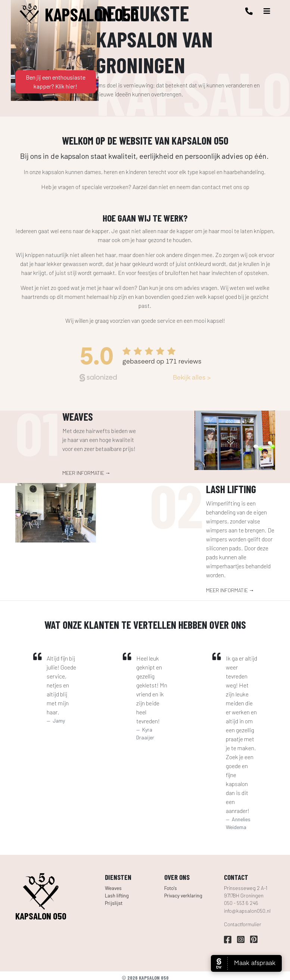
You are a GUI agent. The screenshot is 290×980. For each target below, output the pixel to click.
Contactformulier (243, 924)
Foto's (171, 888)
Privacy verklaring (183, 895)
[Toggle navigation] (267, 11)
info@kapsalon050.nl (247, 911)
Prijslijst (114, 903)
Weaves (113, 888)
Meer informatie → (86, 473)
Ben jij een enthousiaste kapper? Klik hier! (56, 82)
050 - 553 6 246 (241, 903)
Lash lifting (117, 895)
